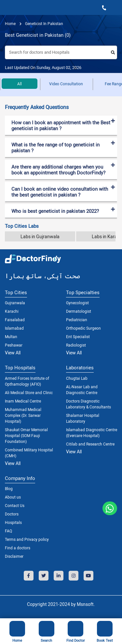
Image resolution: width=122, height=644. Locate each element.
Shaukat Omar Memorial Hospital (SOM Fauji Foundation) (26, 435)
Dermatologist (79, 311)
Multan (11, 336)
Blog (9, 488)
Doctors (12, 514)
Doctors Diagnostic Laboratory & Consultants (88, 404)
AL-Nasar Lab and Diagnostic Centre (82, 390)
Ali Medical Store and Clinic (29, 392)
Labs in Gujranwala (40, 236)
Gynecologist (77, 303)
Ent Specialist (78, 336)
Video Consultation (66, 84)
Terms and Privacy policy (27, 539)
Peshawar (14, 345)
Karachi (12, 311)
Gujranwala (15, 303)
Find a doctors (18, 548)
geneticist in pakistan (44, 23)
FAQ (8, 531)
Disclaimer (14, 556)
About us (13, 497)
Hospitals (13, 522)
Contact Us (15, 505)
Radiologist (76, 345)
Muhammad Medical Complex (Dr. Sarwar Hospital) (23, 415)
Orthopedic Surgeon (83, 328)
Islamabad (14, 328)
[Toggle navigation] (7, 7)
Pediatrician (77, 320)
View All (13, 353)
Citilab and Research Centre (90, 444)
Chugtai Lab (77, 378)
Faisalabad (15, 320)
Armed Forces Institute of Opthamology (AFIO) (27, 381)
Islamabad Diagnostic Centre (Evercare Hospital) (92, 432)
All (20, 84)
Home (10, 23)
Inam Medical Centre (23, 401)
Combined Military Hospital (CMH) (29, 453)
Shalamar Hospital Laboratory (83, 418)
